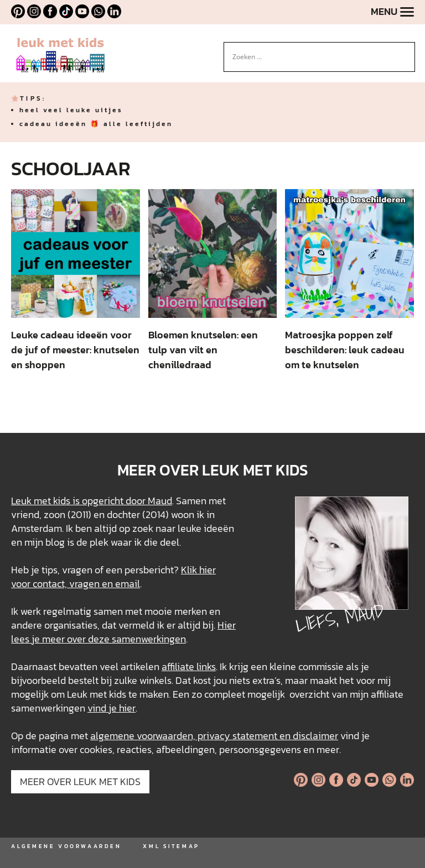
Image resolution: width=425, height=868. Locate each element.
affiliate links (189, 666)
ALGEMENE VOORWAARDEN (66, 846)
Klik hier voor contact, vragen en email (113, 577)
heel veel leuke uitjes (71, 110)
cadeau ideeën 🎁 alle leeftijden (96, 124)
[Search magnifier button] (407, 50)
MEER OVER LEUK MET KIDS (80, 781)
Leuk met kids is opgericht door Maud (92, 501)
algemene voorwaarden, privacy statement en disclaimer (214, 736)
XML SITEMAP (171, 846)
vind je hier (112, 708)
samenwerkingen (149, 639)
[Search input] (314, 57)
